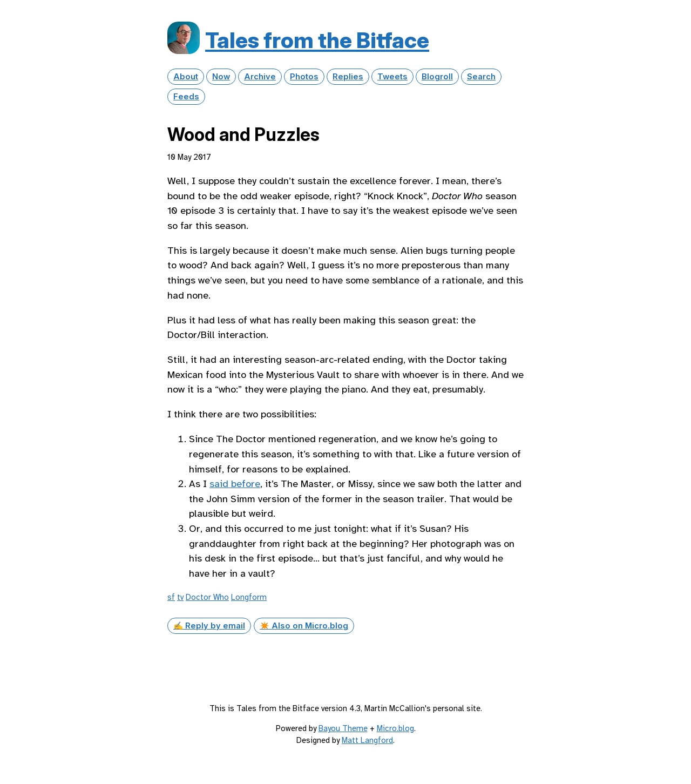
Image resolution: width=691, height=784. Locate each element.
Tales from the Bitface (317, 40)
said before (235, 484)
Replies (348, 77)
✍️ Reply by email (209, 626)
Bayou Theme (343, 728)
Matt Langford (367, 740)
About (186, 77)
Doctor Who (207, 597)
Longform (249, 597)
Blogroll (437, 77)
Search (481, 77)
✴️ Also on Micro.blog (304, 626)
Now (221, 77)
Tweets (392, 77)
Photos (304, 77)
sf (171, 597)
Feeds (186, 97)
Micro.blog (395, 728)
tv (180, 597)
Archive (260, 77)
